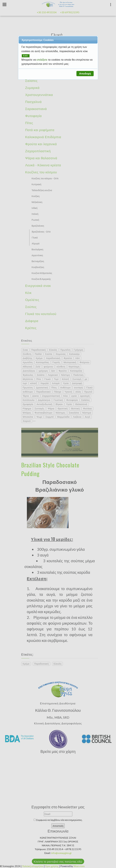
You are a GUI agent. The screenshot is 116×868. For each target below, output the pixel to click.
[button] (85, 74)
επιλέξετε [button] (42, 60)
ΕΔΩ (26, 56)
